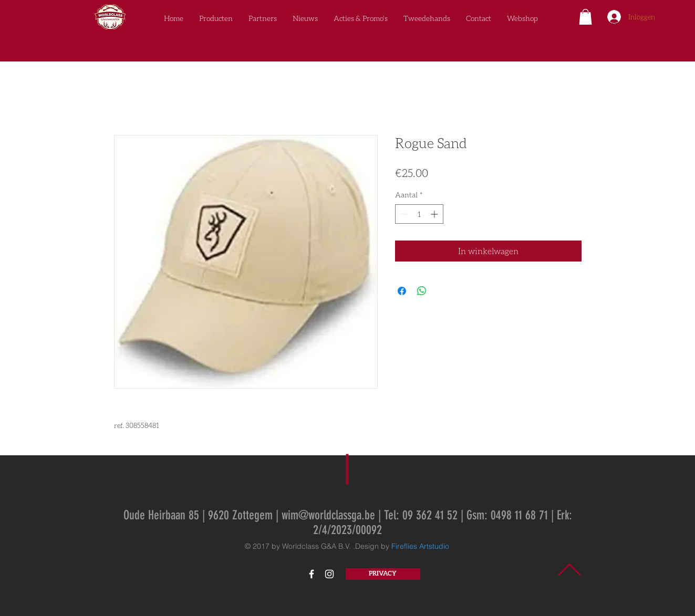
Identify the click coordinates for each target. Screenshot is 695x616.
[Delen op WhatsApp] (422, 291)
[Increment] (435, 214)
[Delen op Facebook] (402, 291)
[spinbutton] (419, 214)
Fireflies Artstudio (420, 546)
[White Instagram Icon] (329, 574)
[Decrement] (403, 214)
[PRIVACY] (383, 574)
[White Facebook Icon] (312, 574)
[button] (585, 17)
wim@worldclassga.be (328, 515)
